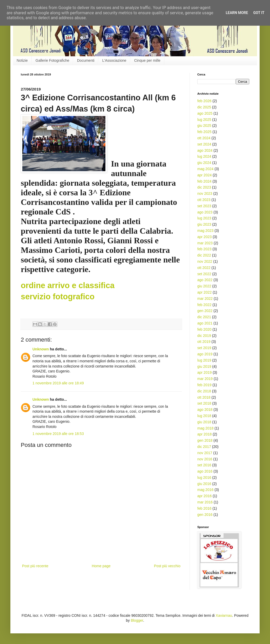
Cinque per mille (147, 60)
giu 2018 (204, 422)
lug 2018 (204, 416)
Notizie (22, 60)
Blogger (137, 620)
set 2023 (204, 206)
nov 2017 (205, 453)
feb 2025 (204, 132)
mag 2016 (205, 490)
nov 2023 (205, 193)
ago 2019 (205, 354)
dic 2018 (204, 391)
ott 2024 (204, 138)
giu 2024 (204, 163)
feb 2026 (204, 101)
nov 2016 (205, 459)
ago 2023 (205, 212)
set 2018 (204, 403)
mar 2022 (205, 299)
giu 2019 (204, 366)
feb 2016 (204, 508)
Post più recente (35, 566)
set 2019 (204, 348)
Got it (259, 13)
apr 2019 (204, 372)
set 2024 (204, 144)
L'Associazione (114, 60)
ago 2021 (205, 323)
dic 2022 (204, 255)
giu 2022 (204, 286)
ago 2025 (205, 113)
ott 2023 (204, 200)
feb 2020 (204, 329)
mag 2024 (205, 169)
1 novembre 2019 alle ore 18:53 (58, 434)
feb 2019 (204, 385)
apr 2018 (204, 434)
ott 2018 (204, 397)
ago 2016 (205, 471)
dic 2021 (204, 317)
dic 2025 (204, 107)
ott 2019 (204, 342)
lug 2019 (204, 360)
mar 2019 (205, 379)
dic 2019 (204, 336)
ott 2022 (204, 268)
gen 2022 (205, 311)
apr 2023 (204, 237)
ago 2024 (205, 150)
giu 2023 (204, 224)
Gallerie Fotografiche (52, 60)
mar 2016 (205, 502)
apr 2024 (204, 175)
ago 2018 (205, 410)
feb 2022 (204, 305)
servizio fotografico (58, 297)
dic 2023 (204, 187)
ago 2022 (205, 280)
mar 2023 (205, 243)
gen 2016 (205, 515)
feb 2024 (204, 181)
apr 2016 (204, 496)
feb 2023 (204, 249)
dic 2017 (204, 447)
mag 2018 (205, 428)
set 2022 (204, 274)
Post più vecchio (167, 566)
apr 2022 (204, 292)
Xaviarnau (224, 615)
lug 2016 (204, 477)
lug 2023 (204, 218)
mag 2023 (205, 231)
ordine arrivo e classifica (68, 285)
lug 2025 (204, 120)
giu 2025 (204, 126)
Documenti (86, 60)
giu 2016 (204, 484)
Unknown (41, 349)
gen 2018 (205, 440)
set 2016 (204, 465)
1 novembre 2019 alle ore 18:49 (58, 383)
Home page (101, 566)
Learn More (237, 13)
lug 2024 (204, 156)
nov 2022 (205, 261)
